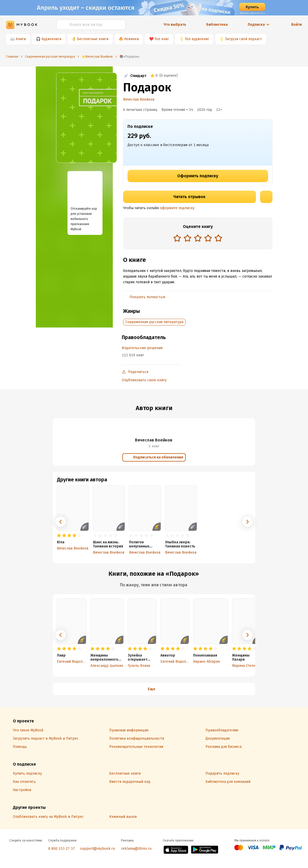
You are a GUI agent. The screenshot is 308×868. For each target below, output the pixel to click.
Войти (297, 25)
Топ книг (162, 39)
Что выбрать (175, 25)
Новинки (131, 39)
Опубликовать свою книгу (144, 380)
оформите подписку (177, 208)
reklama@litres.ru (136, 849)
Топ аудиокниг (197, 39)
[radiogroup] (198, 239)
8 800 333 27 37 (62, 849)
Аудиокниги (51, 39)
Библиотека (217, 25)
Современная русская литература (154, 322)
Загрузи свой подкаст (243, 39)
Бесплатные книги (93, 39)
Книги (21, 39)
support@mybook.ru (97, 849)
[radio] (177, 238)
